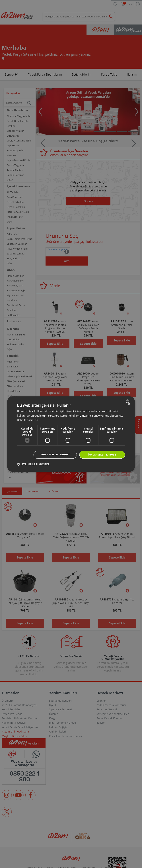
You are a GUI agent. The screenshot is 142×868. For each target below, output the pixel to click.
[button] (33, 465)
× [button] (129, 404)
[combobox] (128, 401)
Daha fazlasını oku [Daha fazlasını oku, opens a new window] (28, 420)
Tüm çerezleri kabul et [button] (101, 455)
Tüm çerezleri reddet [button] (51, 454)
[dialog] (71, 434)
